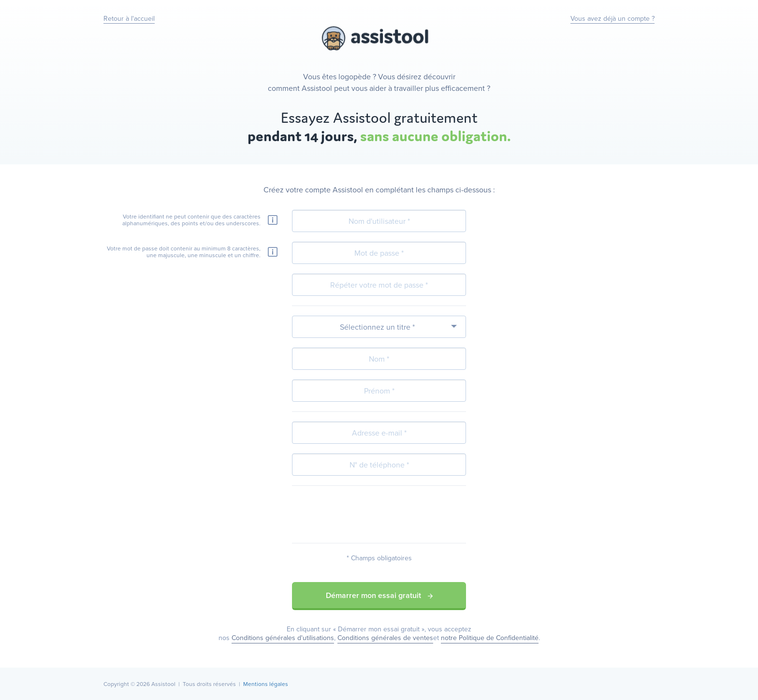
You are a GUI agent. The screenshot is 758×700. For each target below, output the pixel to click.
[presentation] (379, 514)
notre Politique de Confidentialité (490, 638)
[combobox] (379, 327)
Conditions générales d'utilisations (283, 638)
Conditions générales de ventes (385, 638)
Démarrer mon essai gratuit (379, 595)
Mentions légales (266, 684)
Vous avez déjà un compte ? (612, 18)
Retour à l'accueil (129, 18)
